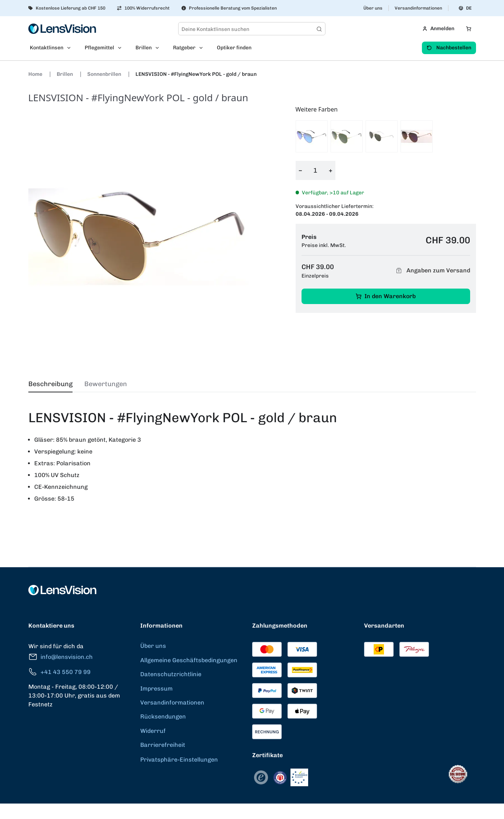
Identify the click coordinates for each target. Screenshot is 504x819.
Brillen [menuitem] (144, 48)
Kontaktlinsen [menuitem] (47, 48)
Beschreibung (50, 384)
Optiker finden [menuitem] (234, 48)
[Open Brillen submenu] (159, 48)
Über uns (373, 8)
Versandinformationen (418, 8)
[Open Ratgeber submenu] (203, 48)
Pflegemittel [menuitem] (99, 48)
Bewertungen (106, 384)
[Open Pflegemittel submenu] (122, 48)
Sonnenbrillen (105, 74)
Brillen (65, 74)
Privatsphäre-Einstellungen (179, 760)
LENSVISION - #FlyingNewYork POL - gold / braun (196, 74)
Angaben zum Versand (432, 271)
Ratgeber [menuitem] (184, 48)
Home (36, 74)
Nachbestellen (449, 48)
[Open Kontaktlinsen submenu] (71, 48)
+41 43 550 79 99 (59, 672)
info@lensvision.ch (61, 657)
